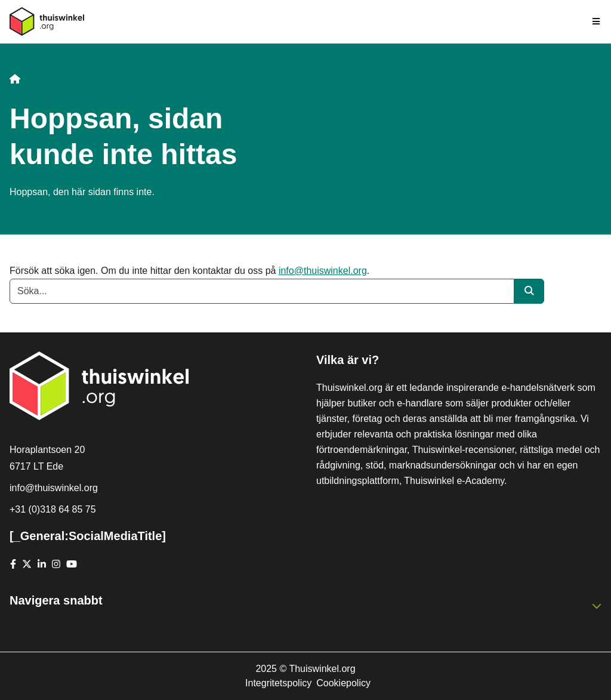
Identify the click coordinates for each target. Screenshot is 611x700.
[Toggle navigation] (597, 21)
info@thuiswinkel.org (323, 271)
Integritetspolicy (278, 683)
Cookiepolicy (343, 683)
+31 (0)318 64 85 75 (53, 509)
